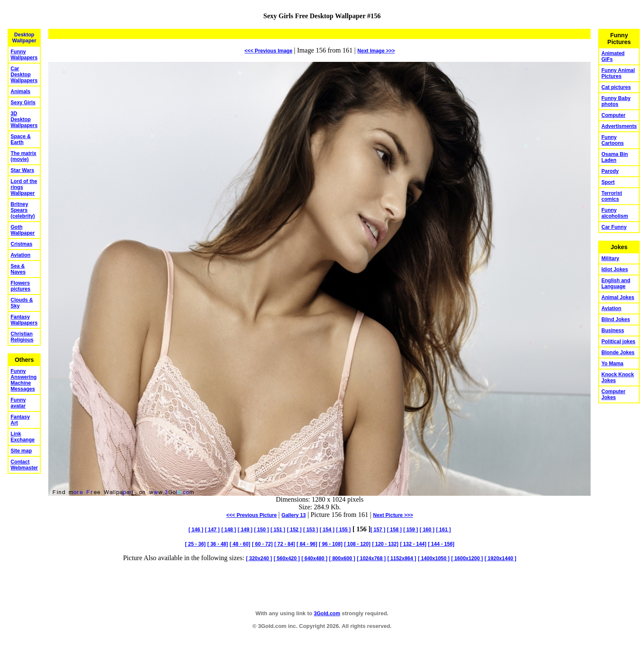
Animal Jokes (618, 297)
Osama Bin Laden (615, 157)
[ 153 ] (311, 530)
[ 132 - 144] (413, 544)
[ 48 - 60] (240, 544)
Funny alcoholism (615, 213)
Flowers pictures (21, 286)
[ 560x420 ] (287, 558)
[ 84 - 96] (307, 544)
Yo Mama (612, 364)
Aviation (21, 255)
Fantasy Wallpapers (24, 320)
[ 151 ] (278, 530)
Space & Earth (21, 139)
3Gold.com (327, 614)
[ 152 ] (294, 530)
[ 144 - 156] (441, 544)
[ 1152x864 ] (402, 558)
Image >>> (376, 51)
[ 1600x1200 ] (467, 558)
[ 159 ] (411, 530)
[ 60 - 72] (262, 544)
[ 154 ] (327, 530)
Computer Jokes (613, 394)
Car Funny (614, 227)
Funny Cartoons (612, 140)
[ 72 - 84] (285, 544)
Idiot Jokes (615, 269)
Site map (21, 451)
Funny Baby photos (616, 101)
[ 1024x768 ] (371, 558)
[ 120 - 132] (385, 544)
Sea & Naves (18, 269)
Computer (613, 115)
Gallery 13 (293, 515)
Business (612, 330)
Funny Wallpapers (24, 55)
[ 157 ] (378, 530)
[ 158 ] (394, 530)
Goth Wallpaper (23, 230)
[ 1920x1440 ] (501, 558)
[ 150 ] (262, 530)
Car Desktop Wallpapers (24, 75)
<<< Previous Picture (251, 515)
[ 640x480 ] (314, 558)
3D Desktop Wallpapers (24, 119)
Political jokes (618, 342)
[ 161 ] (443, 530)
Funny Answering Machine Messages (24, 380)
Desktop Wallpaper (24, 38)
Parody (610, 171)
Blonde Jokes (618, 353)
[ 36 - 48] (218, 544)
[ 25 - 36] (196, 544)
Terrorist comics (611, 196)
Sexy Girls (23, 103)
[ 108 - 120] (357, 544)
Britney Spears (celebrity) (23, 210)
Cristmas (21, 244)
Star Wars (22, 170)
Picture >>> (393, 515)
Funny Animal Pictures (618, 73)
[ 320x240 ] (259, 558)
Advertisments (619, 126)
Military (610, 258)
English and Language (616, 283)
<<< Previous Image (268, 51)
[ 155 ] (343, 530)
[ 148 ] (229, 530)
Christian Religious (22, 337)
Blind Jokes (615, 319)
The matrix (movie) (24, 156)
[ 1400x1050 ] (434, 558)
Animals (21, 92)
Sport (608, 182)
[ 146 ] (196, 530)
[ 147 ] (212, 530)
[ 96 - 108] (331, 544)
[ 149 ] (245, 530)
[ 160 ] (427, 530)
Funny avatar (18, 403)
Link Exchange (23, 437)
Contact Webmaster (24, 465)
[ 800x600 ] (342, 558)
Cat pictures (616, 87)
